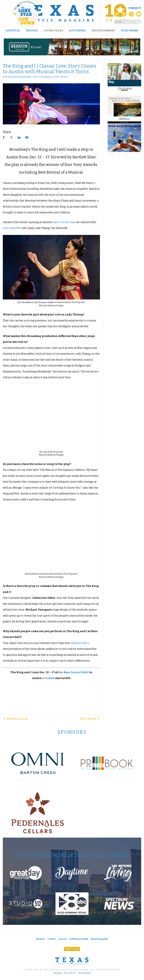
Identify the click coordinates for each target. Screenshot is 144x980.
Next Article (90, 719)
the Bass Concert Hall (73, 672)
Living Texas (53, 30)
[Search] (139, 21)
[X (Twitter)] (124, 15)
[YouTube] (139, 15)
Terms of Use (70, 973)
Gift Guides (77, 30)
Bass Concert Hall (64, 222)
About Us (40, 939)
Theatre (64, 77)
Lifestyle (13, 30)
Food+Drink (130, 30)
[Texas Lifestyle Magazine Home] (72, 13)
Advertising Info (99, 939)
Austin (56, 77)
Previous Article (15, 719)
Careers (63, 939)
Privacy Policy (85, 973)
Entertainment (103, 30)
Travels (32, 30)
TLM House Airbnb (79, 939)
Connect (134, 8)
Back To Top (72, 949)
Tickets (49, 678)
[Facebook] (117, 15)
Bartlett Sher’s (80, 643)
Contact (52, 939)
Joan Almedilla (12, 228)
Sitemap (57, 973)
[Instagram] (131, 15)
